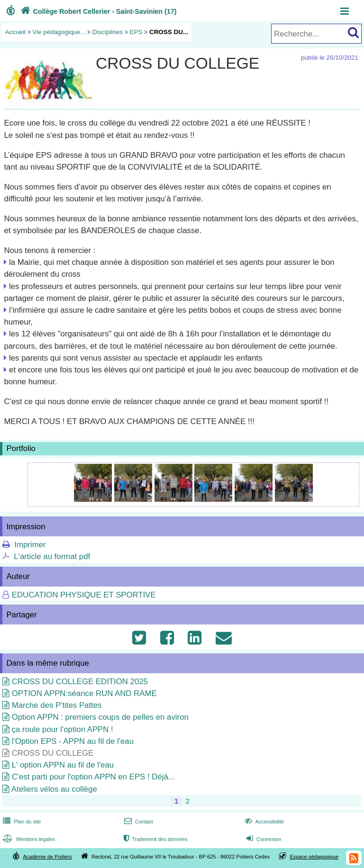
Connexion (263, 839)
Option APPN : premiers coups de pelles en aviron (100, 717)
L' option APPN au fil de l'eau (63, 765)
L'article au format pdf (52, 556)
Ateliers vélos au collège (54, 789)
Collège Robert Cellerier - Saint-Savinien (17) (98, 11)
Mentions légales (28, 839)
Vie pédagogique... (59, 32)
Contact (138, 822)
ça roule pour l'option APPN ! (63, 729)
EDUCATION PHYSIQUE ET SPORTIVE (84, 595)
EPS (136, 32)
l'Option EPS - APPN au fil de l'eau (73, 741)
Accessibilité (263, 822)
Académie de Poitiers (47, 857)
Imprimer (30, 545)
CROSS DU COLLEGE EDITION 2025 (80, 682)
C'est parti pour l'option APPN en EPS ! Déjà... (93, 777)
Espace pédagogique (314, 857)
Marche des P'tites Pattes (57, 705)
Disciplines (108, 32)
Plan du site (21, 822)
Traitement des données (155, 839)
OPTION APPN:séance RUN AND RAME (84, 693)
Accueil (15, 32)
